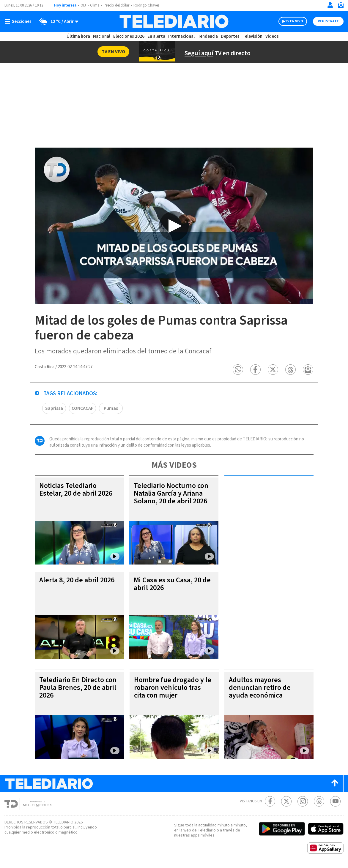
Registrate (328, 21)
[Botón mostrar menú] (19, 21)
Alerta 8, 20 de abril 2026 (77, 580)
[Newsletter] (341, 6)
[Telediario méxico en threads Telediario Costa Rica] (319, 802)
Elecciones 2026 (129, 36)
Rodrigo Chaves (146, 5)
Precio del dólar (116, 5)
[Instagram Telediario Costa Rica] (303, 802)
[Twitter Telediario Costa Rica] (286, 802)
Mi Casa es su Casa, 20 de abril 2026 (172, 584)
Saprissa (54, 409)
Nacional (102, 36)
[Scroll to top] (335, 784)
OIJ (83, 5)
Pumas (111, 409)
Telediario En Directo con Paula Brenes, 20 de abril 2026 (78, 688)
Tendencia (208, 36)
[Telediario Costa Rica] (174, 21)
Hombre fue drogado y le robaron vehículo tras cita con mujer (173, 688)
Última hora (78, 36)
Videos (272, 36)
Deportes (230, 36)
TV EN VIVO (294, 21)
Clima (95, 5)
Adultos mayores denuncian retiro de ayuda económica (260, 688)
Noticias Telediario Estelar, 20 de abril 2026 (76, 490)
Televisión (252, 36)
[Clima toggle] (57, 21)
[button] (238, 370)
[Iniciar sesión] (330, 5)
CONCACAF (82, 409)
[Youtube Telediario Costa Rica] (335, 802)
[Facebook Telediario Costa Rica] (270, 802)
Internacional (181, 36)
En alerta (156, 36)
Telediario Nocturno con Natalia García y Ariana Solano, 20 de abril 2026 (171, 494)
